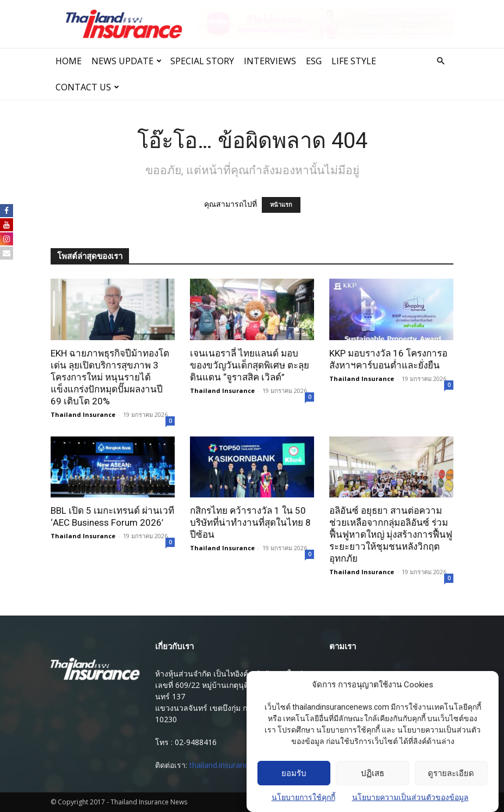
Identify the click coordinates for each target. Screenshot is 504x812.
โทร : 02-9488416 (186, 742)
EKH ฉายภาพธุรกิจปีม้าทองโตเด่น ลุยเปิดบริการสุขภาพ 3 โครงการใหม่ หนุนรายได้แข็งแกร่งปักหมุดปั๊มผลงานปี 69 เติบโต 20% (110, 377)
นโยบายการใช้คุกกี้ (303, 798)
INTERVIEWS (270, 61)
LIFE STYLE (354, 61)
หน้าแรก (281, 205)
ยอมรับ (294, 774)
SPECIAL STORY (202, 61)
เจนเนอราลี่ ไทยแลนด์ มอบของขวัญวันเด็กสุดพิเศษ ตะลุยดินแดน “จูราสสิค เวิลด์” (250, 365)
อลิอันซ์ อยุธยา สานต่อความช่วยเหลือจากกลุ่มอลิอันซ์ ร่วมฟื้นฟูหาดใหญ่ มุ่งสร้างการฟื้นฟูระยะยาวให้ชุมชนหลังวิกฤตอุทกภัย (391, 534)
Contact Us (87, 87)
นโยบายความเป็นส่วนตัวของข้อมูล (410, 798)
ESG (314, 61)
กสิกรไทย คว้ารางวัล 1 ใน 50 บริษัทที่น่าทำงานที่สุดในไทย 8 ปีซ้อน (250, 522)
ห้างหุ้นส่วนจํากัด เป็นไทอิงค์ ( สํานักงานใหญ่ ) (231, 673)
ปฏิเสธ (373, 774)
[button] (440, 61)
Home (69, 61)
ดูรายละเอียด (451, 774)
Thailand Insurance (83, 414)
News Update (127, 61)
